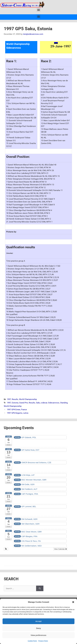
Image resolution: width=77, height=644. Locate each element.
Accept (38, 621)
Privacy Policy (43, 641)
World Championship (28, 399)
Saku (38, 403)
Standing (64, 403)
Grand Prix (24, 403)
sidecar (44, 403)
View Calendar (60, 549)
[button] (73, 602)
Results (15, 399)
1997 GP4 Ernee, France (17, 410)
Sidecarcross (54, 403)
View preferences (38, 635)
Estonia (15, 403)
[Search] (40, 588)
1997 (9, 399)
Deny (38, 628)
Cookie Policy (32, 641)
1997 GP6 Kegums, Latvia (18, 413)
